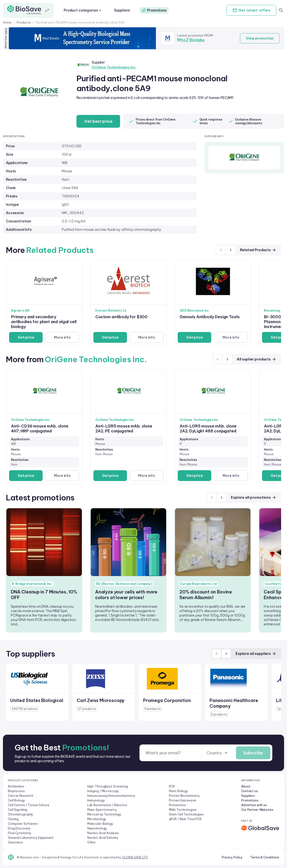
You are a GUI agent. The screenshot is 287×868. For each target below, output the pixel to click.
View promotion (260, 38)
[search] (281, 10)
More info (62, 337)
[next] (231, 250)
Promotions (154, 10)
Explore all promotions (254, 497)
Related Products (258, 250)
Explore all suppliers (256, 654)
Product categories (83, 10)
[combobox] (217, 753)
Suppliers (122, 10)
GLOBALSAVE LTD (135, 857)
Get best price (98, 121)
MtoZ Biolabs (191, 40)
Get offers (251, 10)
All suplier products (256, 359)
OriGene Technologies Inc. (114, 67)
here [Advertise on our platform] (6, 31)
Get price (26, 337)
